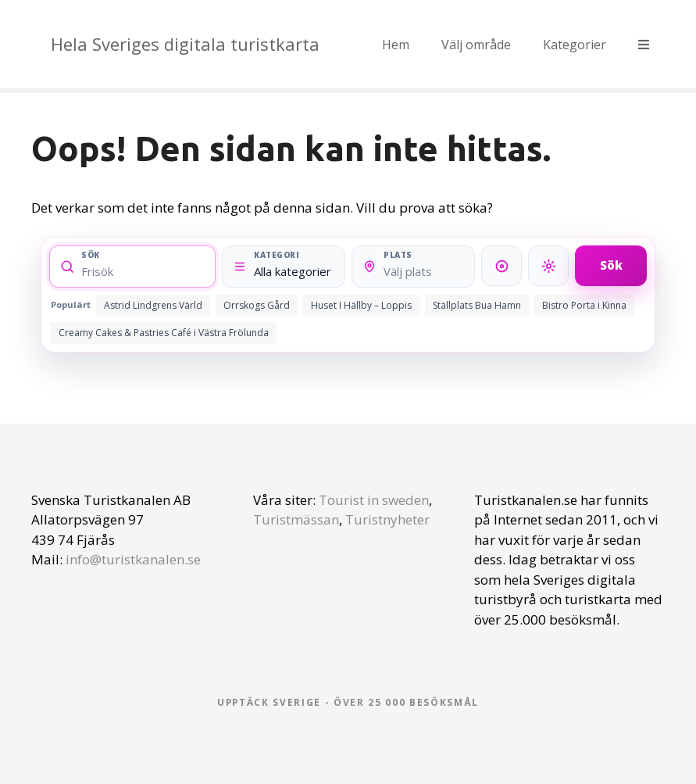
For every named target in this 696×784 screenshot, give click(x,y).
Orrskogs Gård (257, 305)
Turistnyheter (387, 519)
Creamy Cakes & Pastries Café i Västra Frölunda (164, 333)
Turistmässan (296, 519)
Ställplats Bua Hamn (477, 305)
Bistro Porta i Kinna (584, 305)
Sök (611, 265)
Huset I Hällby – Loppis (361, 305)
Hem (396, 45)
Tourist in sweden (374, 500)
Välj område (476, 45)
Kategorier (575, 45)
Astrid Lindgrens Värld (153, 305)
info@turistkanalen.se (133, 559)
